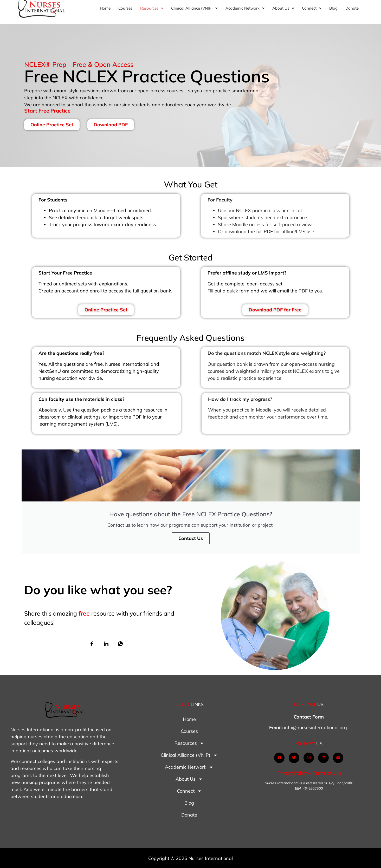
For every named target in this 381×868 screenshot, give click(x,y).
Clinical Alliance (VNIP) (189, 755)
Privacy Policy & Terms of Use (309, 773)
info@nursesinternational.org (315, 727)
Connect (189, 791)
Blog (189, 803)
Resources (189, 743)
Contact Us (191, 538)
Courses (189, 731)
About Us (189, 779)
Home (189, 719)
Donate (189, 815)
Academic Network (189, 767)
